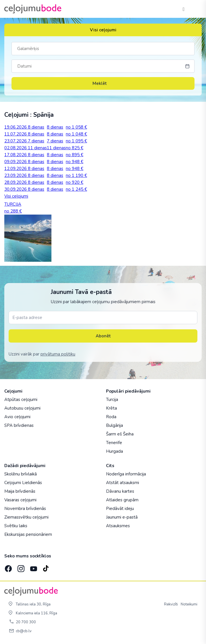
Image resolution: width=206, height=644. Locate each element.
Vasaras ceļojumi (20, 500)
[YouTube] (33, 567)
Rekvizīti (171, 604)
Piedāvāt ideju (120, 509)
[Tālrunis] (184, 9)
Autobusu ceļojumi (22, 408)
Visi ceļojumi (103, 30)
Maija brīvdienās (20, 491)
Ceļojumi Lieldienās (23, 483)
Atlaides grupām (122, 500)
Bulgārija (114, 425)
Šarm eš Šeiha (120, 434)
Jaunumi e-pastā (122, 517)
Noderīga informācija (126, 474)
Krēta (111, 408)
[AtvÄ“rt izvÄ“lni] (195, 9)
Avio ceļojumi (17, 417)
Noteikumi (189, 604)
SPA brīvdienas (19, 425)
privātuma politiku (58, 354)
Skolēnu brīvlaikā (21, 474)
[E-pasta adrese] (103, 318)
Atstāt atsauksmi (123, 483)
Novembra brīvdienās (25, 509)
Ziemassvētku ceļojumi (26, 517)
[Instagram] (20, 567)
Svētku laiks (16, 526)
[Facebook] (8, 567)
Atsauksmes (118, 526)
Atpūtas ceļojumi (21, 400)
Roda (111, 417)
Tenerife (114, 443)
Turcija (112, 400)
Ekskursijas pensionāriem (28, 534)
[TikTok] (46, 567)
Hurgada (114, 451)
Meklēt (103, 83)
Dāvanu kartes (120, 491)
